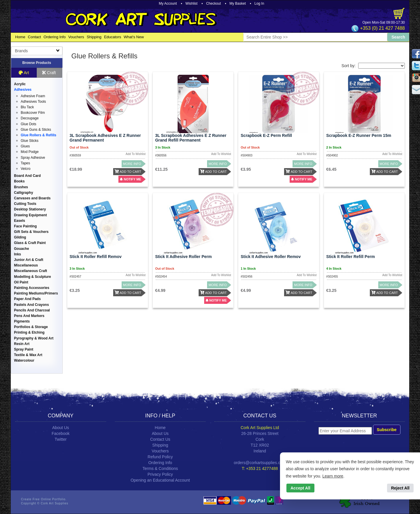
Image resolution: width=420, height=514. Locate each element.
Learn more (333, 476)
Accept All (300, 488)
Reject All (400, 488)
